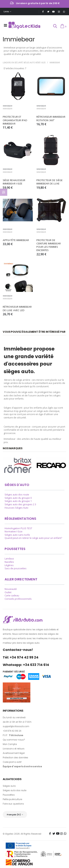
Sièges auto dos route (17, 495)
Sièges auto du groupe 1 (18, 501)
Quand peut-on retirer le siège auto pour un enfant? (33, 538)
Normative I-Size (14, 532)
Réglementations (20, 519)
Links (6, 11)
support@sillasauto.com (16, 726)
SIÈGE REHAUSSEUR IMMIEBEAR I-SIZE (14, 182)
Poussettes (9, 795)
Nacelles (9, 562)
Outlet (8, 592)
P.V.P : (13, 735)
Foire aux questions (13, 804)
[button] (55, 26)
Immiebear (55, 62)
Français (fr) (14, 815)
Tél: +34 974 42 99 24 (21, 657)
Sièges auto (9, 786)
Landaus (9, 559)
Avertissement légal (14, 753)
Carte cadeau (12, 596)
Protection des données (15, 758)
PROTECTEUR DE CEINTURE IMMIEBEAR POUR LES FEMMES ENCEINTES (49, 245)
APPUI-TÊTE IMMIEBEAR (16, 240)
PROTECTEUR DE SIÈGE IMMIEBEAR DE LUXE (50, 182)
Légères (9, 565)
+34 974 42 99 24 (12, 731)
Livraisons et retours (14, 749)
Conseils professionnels (18, 599)
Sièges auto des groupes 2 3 (20, 504)
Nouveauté (11, 589)
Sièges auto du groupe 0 (18, 498)
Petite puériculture (12, 799)
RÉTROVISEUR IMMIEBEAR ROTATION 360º (51, 118)
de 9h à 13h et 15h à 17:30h (17, 722)
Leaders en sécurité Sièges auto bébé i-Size (24, 62)
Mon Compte (10, 744)
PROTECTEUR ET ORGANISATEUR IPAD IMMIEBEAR (15, 120)
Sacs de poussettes (16, 568)
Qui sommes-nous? (14, 740)
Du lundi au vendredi (14, 718)
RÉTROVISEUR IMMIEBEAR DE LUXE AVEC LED (18, 308)
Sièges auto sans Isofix (17, 535)
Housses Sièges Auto (16, 508)
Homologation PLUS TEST (18, 528)
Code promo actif (12, 762)
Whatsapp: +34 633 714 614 (26, 665)
